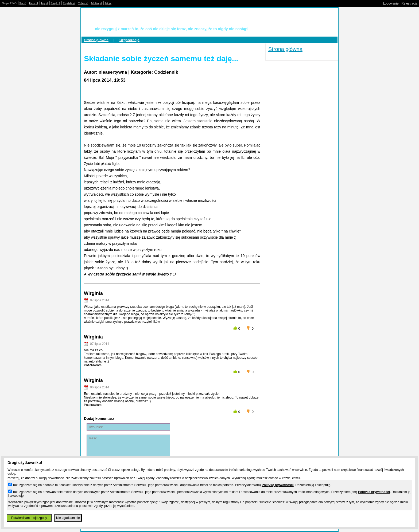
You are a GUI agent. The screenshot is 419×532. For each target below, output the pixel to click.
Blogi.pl (55, 3)
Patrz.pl (34, 3)
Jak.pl (108, 3)
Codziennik (166, 72)
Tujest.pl (83, 3)
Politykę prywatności (278, 485)
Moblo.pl (96, 3)
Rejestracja (409, 3)
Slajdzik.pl (69, 3)
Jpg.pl (44, 3)
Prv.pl (23, 3)
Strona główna (96, 40)
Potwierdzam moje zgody (29, 518)
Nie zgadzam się (68, 518)
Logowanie (391, 3)
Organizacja (129, 40)
